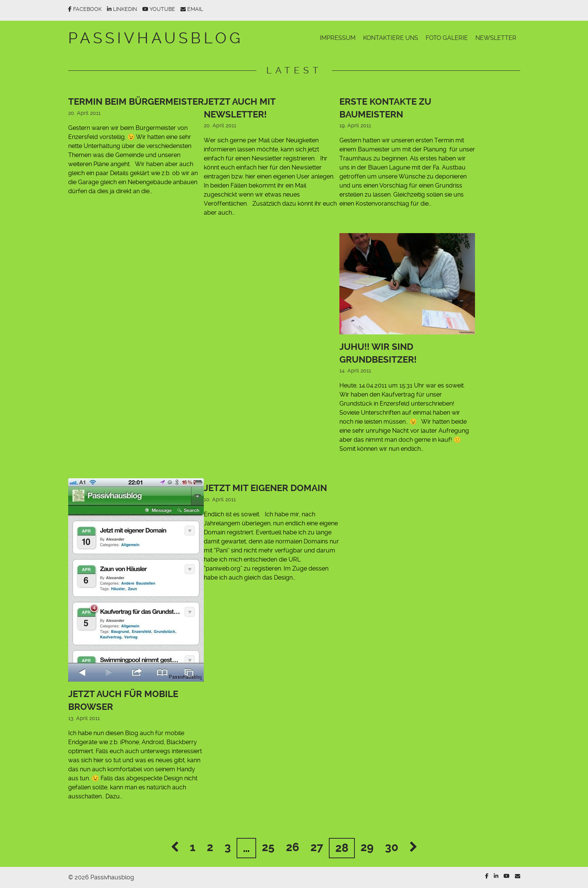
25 (268, 847)
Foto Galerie (447, 38)
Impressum (338, 38)
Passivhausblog (156, 38)
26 (292, 847)
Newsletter (496, 38)
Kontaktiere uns (391, 38)
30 (392, 847)
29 (367, 847)
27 (317, 847)
